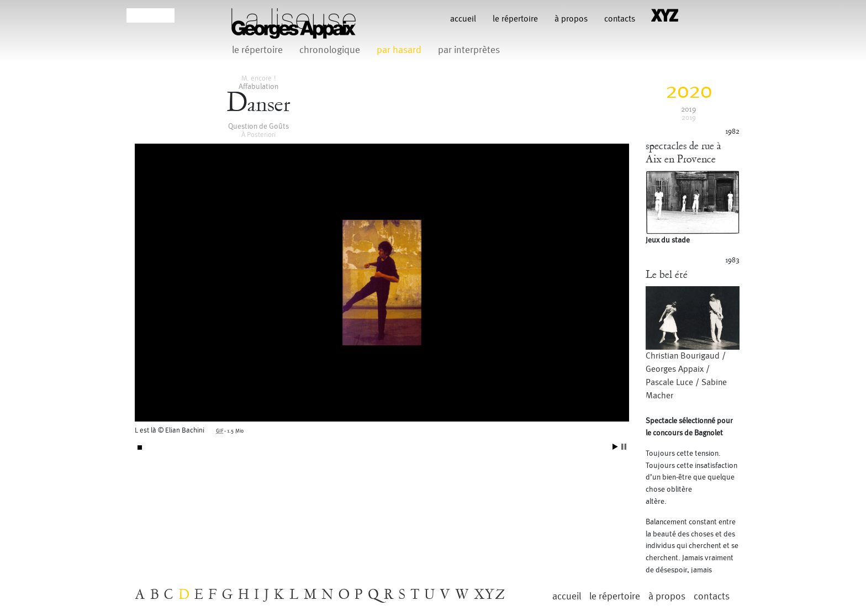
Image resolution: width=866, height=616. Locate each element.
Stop (624, 447)
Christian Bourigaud (683, 356)
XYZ (490, 595)
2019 (688, 109)
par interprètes (469, 50)
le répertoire (515, 19)
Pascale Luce (669, 383)
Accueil (463, 19)
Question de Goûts (258, 126)
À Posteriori (258, 135)
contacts (620, 19)
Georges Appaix (675, 369)
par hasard (399, 50)
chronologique (330, 50)
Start (615, 447)
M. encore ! (258, 78)
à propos (571, 19)
